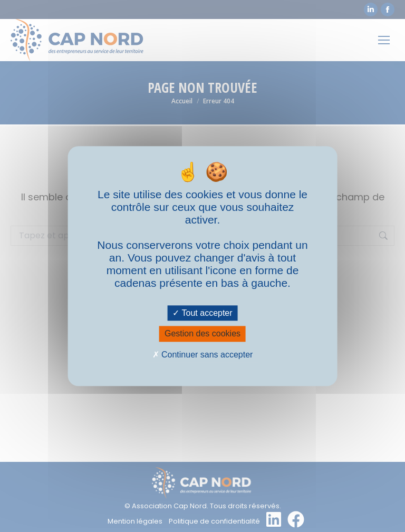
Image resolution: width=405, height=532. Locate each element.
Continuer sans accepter (203, 355)
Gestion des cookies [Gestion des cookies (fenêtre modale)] (202, 334)
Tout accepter (202, 313)
